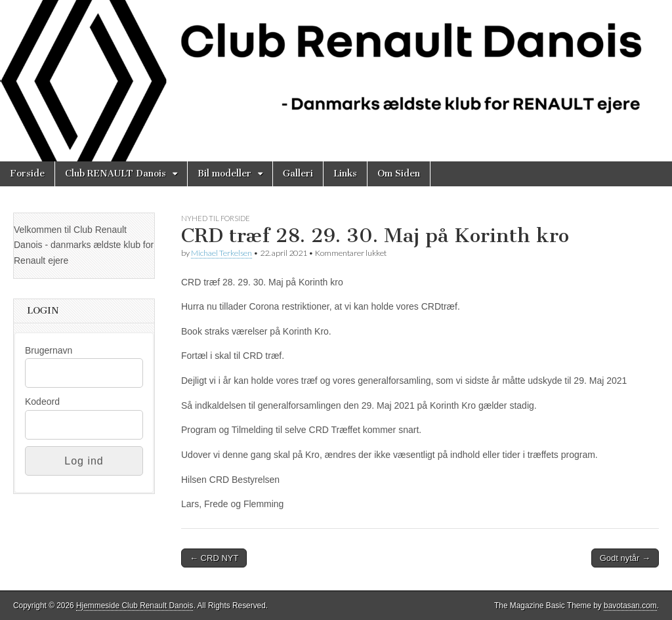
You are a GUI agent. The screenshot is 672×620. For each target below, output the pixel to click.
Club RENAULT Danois (115, 174)
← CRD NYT (214, 558)
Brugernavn (49, 350)
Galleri (298, 174)
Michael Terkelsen (221, 253)
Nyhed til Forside (216, 218)
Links (345, 174)
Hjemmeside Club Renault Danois (135, 606)
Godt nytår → (625, 558)
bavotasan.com (630, 606)
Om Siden (399, 174)
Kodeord (42, 402)
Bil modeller (224, 174)
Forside (27, 174)
